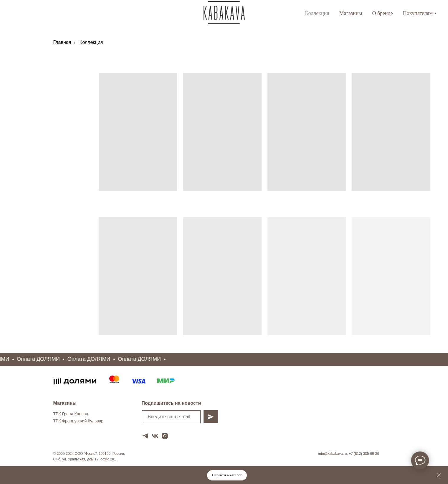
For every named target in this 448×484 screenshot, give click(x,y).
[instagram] (165, 436)
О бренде (382, 13)
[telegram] (145, 436)
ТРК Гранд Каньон (71, 414)
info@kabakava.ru (333, 454)
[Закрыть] (439, 475)
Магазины (351, 13)
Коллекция (317, 13)
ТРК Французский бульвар (78, 421)
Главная (62, 42)
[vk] (155, 436)
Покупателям (418, 13)
